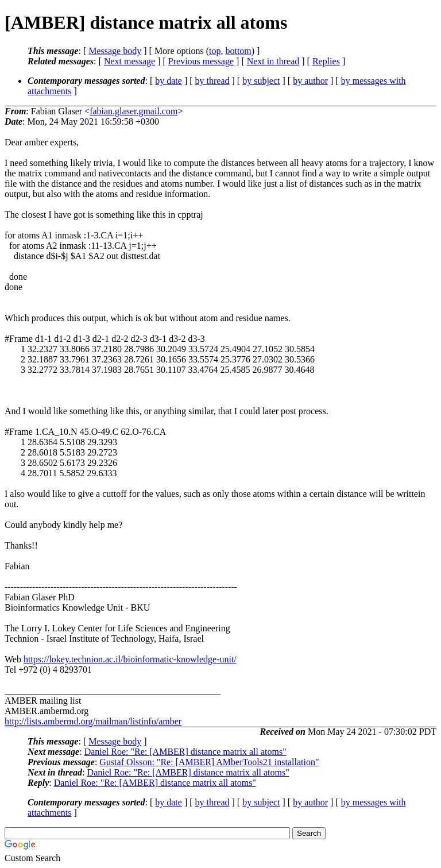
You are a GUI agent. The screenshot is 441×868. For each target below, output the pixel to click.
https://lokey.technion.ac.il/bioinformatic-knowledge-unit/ (130, 659)
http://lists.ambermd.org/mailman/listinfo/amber (93, 721)
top (215, 51)
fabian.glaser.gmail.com (134, 111)
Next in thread (273, 61)
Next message (129, 61)
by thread (212, 81)
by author (310, 81)
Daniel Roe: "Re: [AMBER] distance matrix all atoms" (185, 752)
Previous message (201, 61)
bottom (238, 51)
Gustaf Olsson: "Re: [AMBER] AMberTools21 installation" (209, 762)
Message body (115, 51)
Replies (326, 61)
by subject (261, 81)
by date (169, 81)
